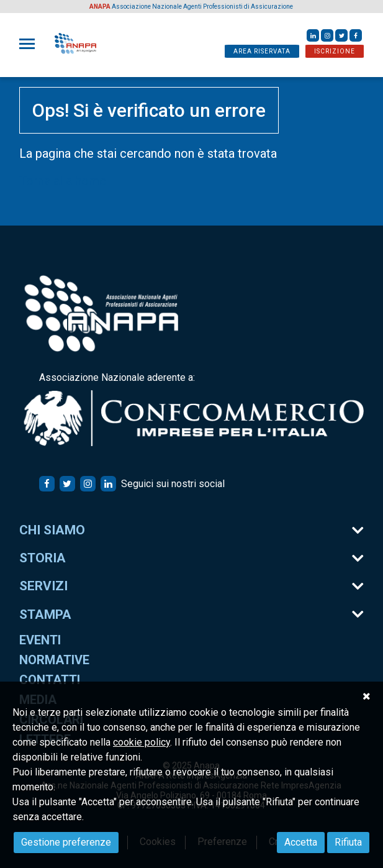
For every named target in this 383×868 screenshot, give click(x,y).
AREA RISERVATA (262, 51)
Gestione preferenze (66, 842)
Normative (54, 660)
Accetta (301, 842)
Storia (43, 558)
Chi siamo (52, 530)
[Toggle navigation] (31, 44)
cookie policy (142, 742)
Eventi (40, 640)
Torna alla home (63, 181)
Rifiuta (348, 842)
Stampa (45, 614)
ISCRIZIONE (335, 51)
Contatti (50, 680)
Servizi (43, 586)
